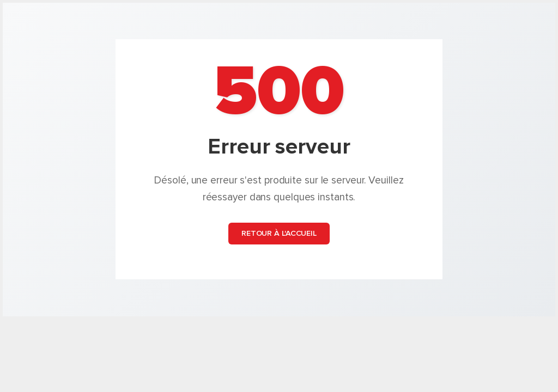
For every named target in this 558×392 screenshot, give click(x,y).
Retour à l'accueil (279, 234)
